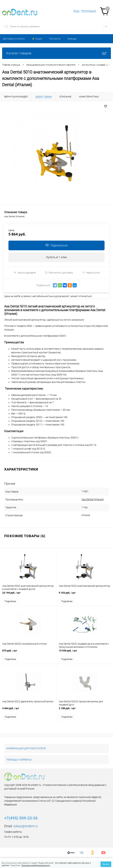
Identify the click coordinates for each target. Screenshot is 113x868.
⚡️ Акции (37, 39)
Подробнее (10, 601)
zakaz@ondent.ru (26, 826)
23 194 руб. (28, 595)
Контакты (55, 39)
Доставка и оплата (14, 39)
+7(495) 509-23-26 (21, 818)
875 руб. (28, 653)
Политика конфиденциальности (36, 865)
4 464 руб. (28, 710)
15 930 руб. (85, 653)
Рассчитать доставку (59, 273)
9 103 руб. (85, 595)
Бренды (72, 39)
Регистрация (89, 11)
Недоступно (91, 273)
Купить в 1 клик (57, 257)
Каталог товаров (56, 53)
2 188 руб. (85, 710)
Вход (76, 11)
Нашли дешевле (25, 273)
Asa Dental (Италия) (89, 499)
